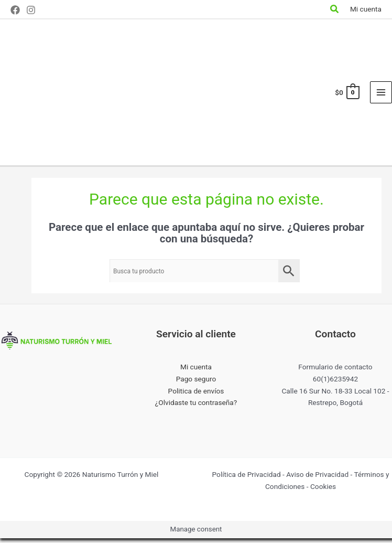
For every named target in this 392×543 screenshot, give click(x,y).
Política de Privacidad (247, 479)
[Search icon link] (335, 10)
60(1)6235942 (335, 384)
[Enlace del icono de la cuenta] (366, 9)
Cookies (323, 491)
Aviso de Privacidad (317, 479)
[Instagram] (31, 10)
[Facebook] (15, 10)
